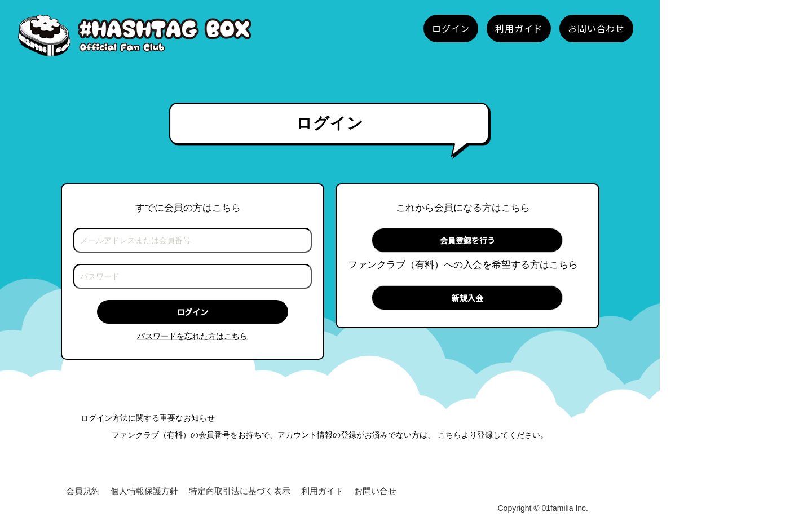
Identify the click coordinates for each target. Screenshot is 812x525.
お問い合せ (375, 491)
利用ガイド (322, 491)
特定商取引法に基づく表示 (240, 491)
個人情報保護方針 (144, 491)
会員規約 (83, 491)
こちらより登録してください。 (493, 435)
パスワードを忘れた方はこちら (192, 336)
